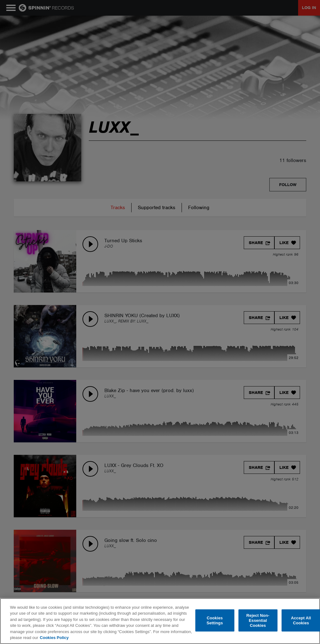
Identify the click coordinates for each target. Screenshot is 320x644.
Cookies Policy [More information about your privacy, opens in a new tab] (54, 638)
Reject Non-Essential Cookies (258, 621)
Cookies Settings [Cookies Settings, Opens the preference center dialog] (215, 620)
